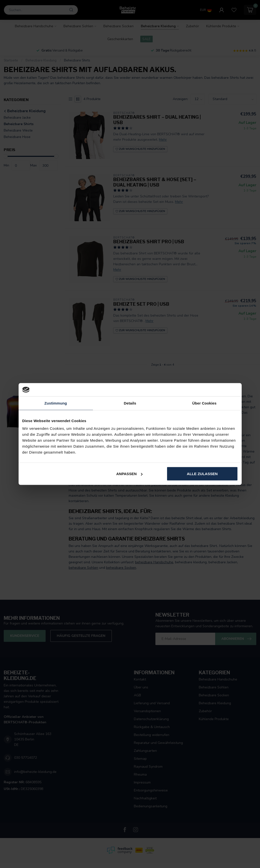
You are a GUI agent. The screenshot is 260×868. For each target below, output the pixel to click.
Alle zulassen (202, 474)
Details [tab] (130, 403)
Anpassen (129, 474)
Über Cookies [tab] (204, 403)
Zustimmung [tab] (56, 403)
